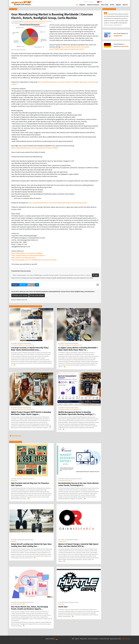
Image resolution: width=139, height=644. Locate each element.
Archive (112, 5)
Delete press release (20, 295)
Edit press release (37, 295)
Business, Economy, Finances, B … (26, 479)
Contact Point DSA (104, 639)
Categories (82, 5)
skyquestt (14, 541)
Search (124, 2)
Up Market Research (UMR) (18, 604)
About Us (125, 5)
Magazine (118, 5)
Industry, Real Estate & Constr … (26, 540)
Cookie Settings (126, 639)
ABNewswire (14, 480)
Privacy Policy (83, 639)
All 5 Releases (15, 436)
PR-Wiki (86, 2)
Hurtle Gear (61, 604)
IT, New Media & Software (72, 540)
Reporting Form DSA (115, 639)
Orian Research (62, 541)
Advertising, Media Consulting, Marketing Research (38, 21)
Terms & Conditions (93, 639)
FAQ (73, 639)
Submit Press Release (93, 5)
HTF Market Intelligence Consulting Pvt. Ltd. (33, 23)
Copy (95, 275)
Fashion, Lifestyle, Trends (71, 602)
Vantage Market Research (65, 480)
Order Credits (105, 5)
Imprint (91, 2)
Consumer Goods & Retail (24, 343)
